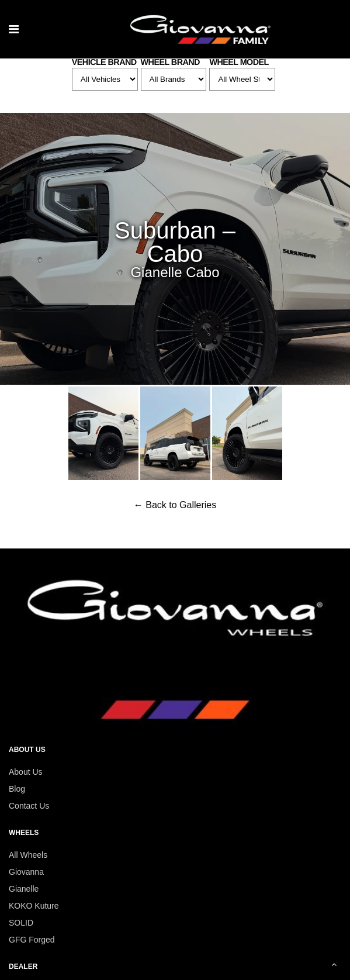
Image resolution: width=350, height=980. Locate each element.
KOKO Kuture (34, 906)
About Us (26, 772)
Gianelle (24, 889)
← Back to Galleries (175, 505)
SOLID (21, 923)
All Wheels (28, 855)
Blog (17, 789)
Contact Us (29, 806)
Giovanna (26, 872)
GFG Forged (32, 940)
